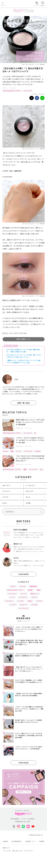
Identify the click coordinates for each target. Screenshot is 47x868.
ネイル (28, 497)
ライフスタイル (23, 608)
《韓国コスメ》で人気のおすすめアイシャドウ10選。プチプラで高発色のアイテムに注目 (24, 361)
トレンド (19, 451)
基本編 (30, 590)
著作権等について (30, 841)
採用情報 (42, 841)
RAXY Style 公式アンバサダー (12, 91)
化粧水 (30, 601)
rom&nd (37, 451)
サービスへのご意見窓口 (28, 819)
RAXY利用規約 (15, 819)
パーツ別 (20, 601)
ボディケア (29, 491)
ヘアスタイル (23, 597)
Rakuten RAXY (12, 4)
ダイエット (23, 605)
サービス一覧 (7, 851)
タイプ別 (34, 605)
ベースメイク (30, 485)
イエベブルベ (9, 601)
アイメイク (13, 88)
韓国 (12, 451)
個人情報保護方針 (17, 841)
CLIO (41, 469)
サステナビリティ (29, 851)
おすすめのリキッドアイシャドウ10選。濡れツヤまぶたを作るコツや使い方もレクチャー (24, 356)
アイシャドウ (28, 91)
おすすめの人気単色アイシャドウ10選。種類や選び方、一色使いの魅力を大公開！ (23, 351)
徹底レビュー (35, 594)
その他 (28, 503)
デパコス (39, 601)
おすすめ (23, 586)
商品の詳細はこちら (24, 339)
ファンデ (13, 605)
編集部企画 (33, 586)
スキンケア (6, 485)
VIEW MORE (24, 574)
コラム (5, 503)
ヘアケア (5, 497)
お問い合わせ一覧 (17, 851)
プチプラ (34, 597)
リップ (12, 597)
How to (6, 451)
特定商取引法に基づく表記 (23, 822)
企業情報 (5, 841)
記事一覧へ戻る (24, 403)
